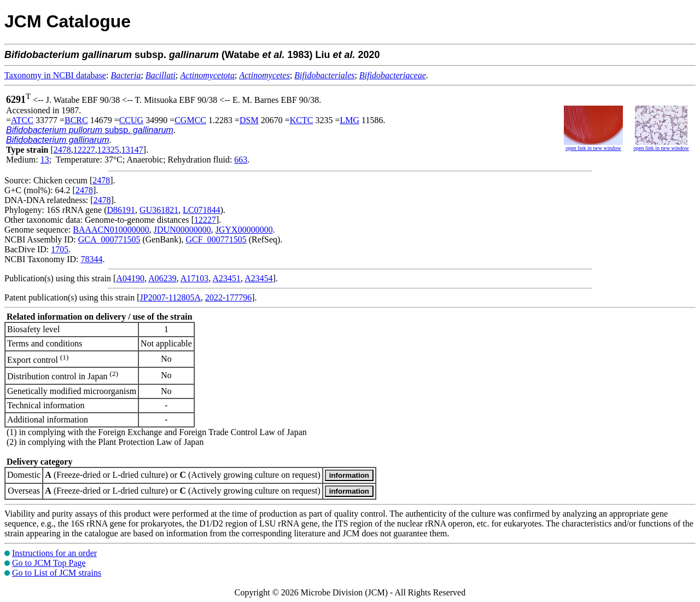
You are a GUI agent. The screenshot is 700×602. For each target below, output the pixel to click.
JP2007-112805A (170, 297)
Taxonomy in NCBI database (55, 75)
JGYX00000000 (244, 230)
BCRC (76, 120)
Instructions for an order (54, 553)
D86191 (121, 210)
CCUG (131, 120)
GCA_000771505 (109, 239)
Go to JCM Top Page (49, 563)
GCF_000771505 (216, 239)
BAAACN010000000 (111, 230)
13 (45, 160)
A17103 (195, 278)
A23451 (227, 278)
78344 (91, 259)
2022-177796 (228, 297)
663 (241, 160)
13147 (132, 150)
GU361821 (159, 210)
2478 (62, 150)
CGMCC (190, 120)
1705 (60, 249)
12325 (108, 150)
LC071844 (201, 210)
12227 (84, 150)
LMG (349, 120)
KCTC (302, 120)
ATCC (22, 120)
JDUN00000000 (182, 230)
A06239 (162, 278)
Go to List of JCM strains (57, 573)
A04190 (130, 278)
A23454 (259, 278)
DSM (249, 120)
